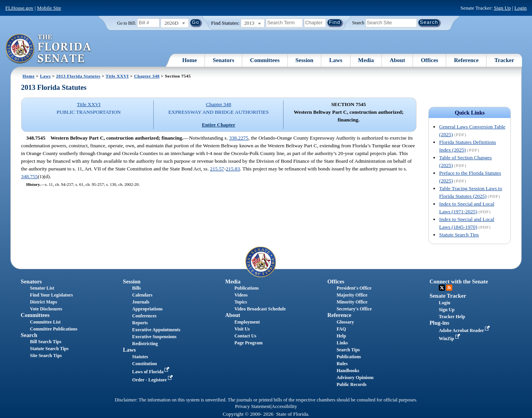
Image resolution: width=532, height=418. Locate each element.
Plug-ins (439, 323)
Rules (342, 364)
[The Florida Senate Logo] (49, 49)
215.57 (217, 169)
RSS (449, 288)
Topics (241, 302)
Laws (336, 60)
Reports (140, 323)
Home (190, 60)
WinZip (450, 339)
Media (366, 60)
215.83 (233, 169)
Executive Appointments (156, 330)
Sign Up (502, 8)
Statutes (140, 357)
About (397, 60)
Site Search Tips (46, 356)
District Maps (44, 302)
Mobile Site (49, 8)
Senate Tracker (448, 296)
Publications (246, 288)
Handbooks (348, 371)
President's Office (354, 288)
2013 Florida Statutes (78, 76)
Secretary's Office (354, 309)
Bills (137, 288)
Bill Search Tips (46, 342)
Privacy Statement (253, 406)
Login (520, 8)
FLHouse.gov (19, 8)
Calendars (142, 295)
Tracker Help (452, 317)
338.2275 (239, 138)
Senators (223, 60)
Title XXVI (117, 76)
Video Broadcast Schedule (260, 309)
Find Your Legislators (51, 295)
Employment (247, 322)
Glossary (345, 322)
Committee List (45, 322)
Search (358, 22)
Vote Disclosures (46, 309)
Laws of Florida (151, 372)
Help (342, 336)
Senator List (42, 288)
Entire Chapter (219, 125)
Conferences (144, 316)
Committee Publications (54, 329)
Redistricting (145, 344)
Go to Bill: (127, 23)
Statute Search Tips (459, 235)
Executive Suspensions (154, 337)
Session (305, 60)
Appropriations (147, 309)
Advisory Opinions (355, 378)
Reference (466, 60)
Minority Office (352, 302)
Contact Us (245, 336)
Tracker (504, 60)
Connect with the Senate (459, 281)
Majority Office (352, 295)
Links (342, 343)
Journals (141, 302)
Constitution (144, 364)
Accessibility (284, 406)
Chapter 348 (147, 76)
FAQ (341, 329)
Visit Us (242, 329)
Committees (265, 60)
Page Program (248, 343)
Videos (241, 295)
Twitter (442, 288)
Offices (429, 60)
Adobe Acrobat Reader (465, 330)
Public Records (352, 384)
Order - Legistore (153, 380)
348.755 (29, 176)
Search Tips (348, 350)
